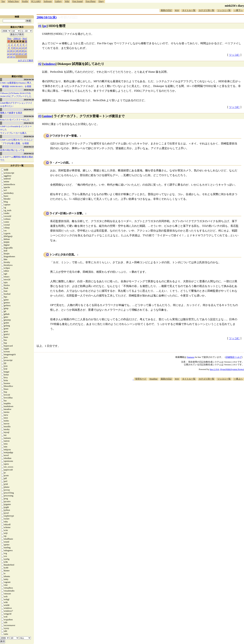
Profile (25, 1)
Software (48, 1)
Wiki (67, 1)
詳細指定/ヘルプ (234, 357)
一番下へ (238, 10)
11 (17, 48)
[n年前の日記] (67, 17)
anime (48, 116)
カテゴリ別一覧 (206, 10)
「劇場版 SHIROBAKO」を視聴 (16, 86)
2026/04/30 (29, 79)
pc (45, 26)
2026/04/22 (29, 153)
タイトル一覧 (189, 10)
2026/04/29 (29, 90)
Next (24, 38)
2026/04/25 (29, 123)
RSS (177, 10)
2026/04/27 (29, 109)
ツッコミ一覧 (224, 10)
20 (23, 51)
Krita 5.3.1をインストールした (15, 120)
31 (14, 57)
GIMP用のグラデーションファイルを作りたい (16, 105)
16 (11, 51)
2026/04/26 (29, 116)
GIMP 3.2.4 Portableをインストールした (16, 128)
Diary (101, 1)
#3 (40, 116)
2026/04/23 (29, 147)
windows (49, 64)
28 (26, 54)
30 (11, 57)
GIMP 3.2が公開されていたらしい (17, 140)
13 (23, 48)
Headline (153, 379)
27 (23, 54)
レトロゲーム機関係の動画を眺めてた (17, 158)
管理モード (141, 379)
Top (3, 1)
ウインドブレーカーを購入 (13, 133)
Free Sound (78, 1)
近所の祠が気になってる (12, 150)
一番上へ (238, 379)
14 (26, 48)
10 (14, 48)
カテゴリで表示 (26, 60)
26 (20, 54)
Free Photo (91, 1)
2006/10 (17, 38)
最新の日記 (166, 10)
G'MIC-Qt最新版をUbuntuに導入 (16, 83)
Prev (9, 38)
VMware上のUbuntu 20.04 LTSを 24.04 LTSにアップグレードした (16, 95)
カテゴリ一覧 (17, 166)
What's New (13, 1)
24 (14, 54)
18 (17, 51)
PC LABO (36, 1)
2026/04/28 (29, 100)
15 (8, 51)
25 (17, 54)
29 (8, 57)
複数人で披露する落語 (11, 113)
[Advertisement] (182, 391)
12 (20, 48)
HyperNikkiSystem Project (232, 369)
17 (14, 51)
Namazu (191, 357)
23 (11, 54)
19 (20, 51)
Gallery (58, 1)
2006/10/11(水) (47, 17)
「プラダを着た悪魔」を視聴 (14, 143)
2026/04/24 (29, 136)
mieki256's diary (234, 6)
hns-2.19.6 (214, 369)
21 (26, 51)
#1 (40, 26)
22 (8, 54)
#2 (40, 64)
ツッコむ (234, 55)
